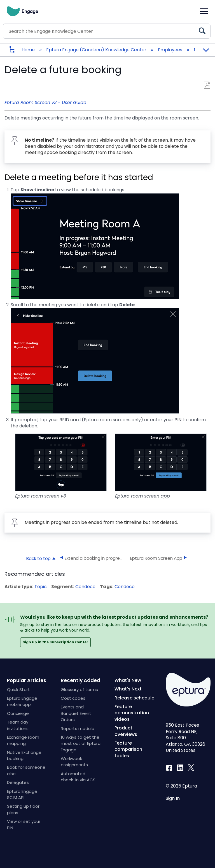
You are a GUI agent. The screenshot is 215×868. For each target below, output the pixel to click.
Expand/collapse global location (206, 48)
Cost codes (73, 698)
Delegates (18, 782)
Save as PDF (207, 85)
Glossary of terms (79, 689)
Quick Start (18, 689)
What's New (128, 680)
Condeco (85, 587)
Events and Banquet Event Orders (76, 713)
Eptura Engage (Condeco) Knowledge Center (97, 50)
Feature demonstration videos (132, 713)
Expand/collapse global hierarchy (16, 50)
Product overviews (126, 731)
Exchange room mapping (23, 740)
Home (29, 50)
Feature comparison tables (128, 749)
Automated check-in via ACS (78, 777)
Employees (171, 50)
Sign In (173, 798)
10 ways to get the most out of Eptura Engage (81, 743)
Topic (41, 587)
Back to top (38, 558)
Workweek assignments (74, 762)
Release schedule (134, 698)
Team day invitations (18, 725)
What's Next (128, 689)
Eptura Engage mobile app (22, 701)
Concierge (18, 713)
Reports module (78, 728)
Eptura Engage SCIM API (22, 794)
